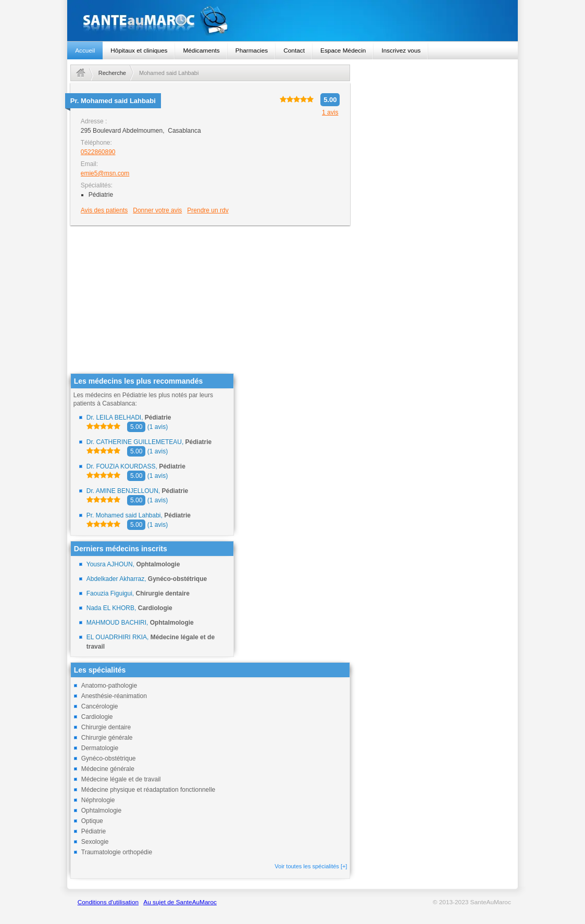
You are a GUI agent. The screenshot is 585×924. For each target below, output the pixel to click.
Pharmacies (252, 50)
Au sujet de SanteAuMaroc (180, 902)
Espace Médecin (343, 50)
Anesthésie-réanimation (114, 696)
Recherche (112, 73)
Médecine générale (108, 769)
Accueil (85, 50)
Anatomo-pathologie (109, 686)
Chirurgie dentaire (106, 727)
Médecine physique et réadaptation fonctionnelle (148, 790)
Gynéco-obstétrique (109, 758)
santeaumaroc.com (292, 21)
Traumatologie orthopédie (117, 852)
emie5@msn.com (105, 173)
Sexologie (95, 842)
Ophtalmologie (101, 811)
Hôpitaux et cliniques (139, 50)
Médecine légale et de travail (121, 779)
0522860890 (98, 152)
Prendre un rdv (208, 210)
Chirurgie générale (107, 738)
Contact (294, 50)
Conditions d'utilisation (108, 902)
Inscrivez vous (401, 50)
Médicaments (201, 50)
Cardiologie (97, 717)
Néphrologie (98, 800)
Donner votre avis (157, 210)
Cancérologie (100, 706)
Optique (92, 821)
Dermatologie (100, 748)
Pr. (113, 101)
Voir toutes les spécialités (311, 866)
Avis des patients (104, 210)
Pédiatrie (94, 831)
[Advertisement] (210, 300)
